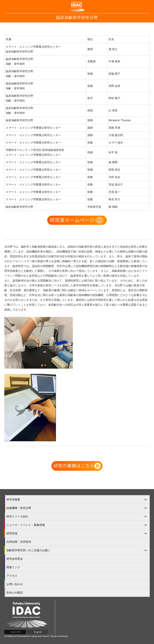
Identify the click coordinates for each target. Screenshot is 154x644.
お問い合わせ (15, 584)
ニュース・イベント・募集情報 (26, 525)
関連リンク (13, 567)
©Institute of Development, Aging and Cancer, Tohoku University (36, 636)
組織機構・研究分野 (19, 508)
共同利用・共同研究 (19, 542)
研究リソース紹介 (17, 516)
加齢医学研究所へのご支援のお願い (28, 550)
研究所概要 (13, 500)
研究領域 (12, 533)
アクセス (12, 576)
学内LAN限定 (15, 593)
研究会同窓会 (15, 559)
